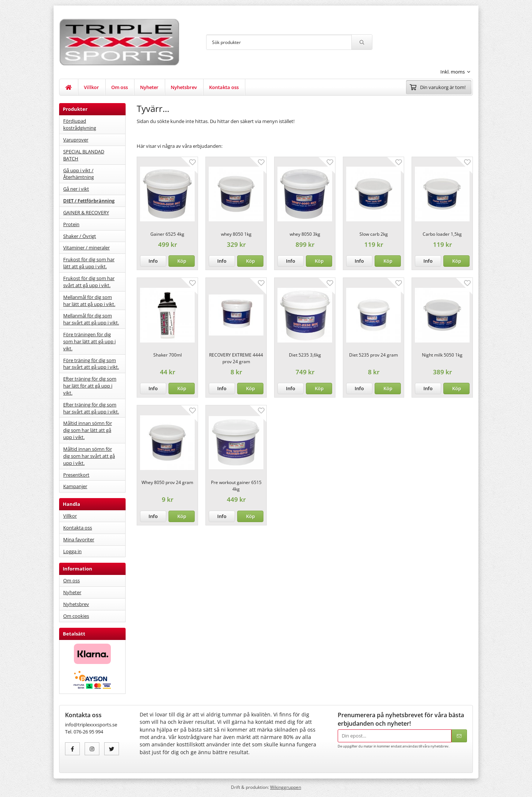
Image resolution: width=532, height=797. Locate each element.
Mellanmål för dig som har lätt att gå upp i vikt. (89, 301)
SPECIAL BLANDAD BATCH (84, 155)
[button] (182, 261)
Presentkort (76, 475)
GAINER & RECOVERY (86, 212)
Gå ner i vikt (76, 189)
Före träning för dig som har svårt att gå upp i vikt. (91, 364)
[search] (362, 42)
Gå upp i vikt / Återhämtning (79, 174)
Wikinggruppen (286, 787)
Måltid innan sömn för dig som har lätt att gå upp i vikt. (88, 430)
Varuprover (76, 140)
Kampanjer (75, 486)
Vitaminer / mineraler (86, 248)
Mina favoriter (79, 539)
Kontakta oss (224, 87)
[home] (69, 87)
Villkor (91, 87)
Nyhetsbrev (184, 87)
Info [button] (153, 261)
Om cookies (76, 616)
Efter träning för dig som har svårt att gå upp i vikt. (91, 408)
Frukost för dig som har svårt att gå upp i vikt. (89, 282)
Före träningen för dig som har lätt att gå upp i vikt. (89, 341)
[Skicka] (459, 736)
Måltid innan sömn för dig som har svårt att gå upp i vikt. (89, 456)
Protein (71, 224)
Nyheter (149, 87)
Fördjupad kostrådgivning (80, 124)
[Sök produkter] (279, 42)
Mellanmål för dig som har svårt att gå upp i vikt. (91, 319)
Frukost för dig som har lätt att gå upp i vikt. (89, 263)
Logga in (72, 551)
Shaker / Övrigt (80, 236)
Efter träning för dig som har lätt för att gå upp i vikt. (90, 386)
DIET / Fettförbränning (89, 201)
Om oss (120, 87)
